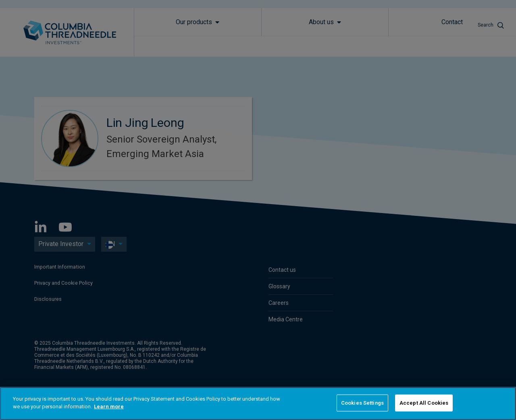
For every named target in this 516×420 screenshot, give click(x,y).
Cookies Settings (362, 403)
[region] (258, 403)
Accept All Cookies (424, 403)
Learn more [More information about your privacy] (109, 407)
